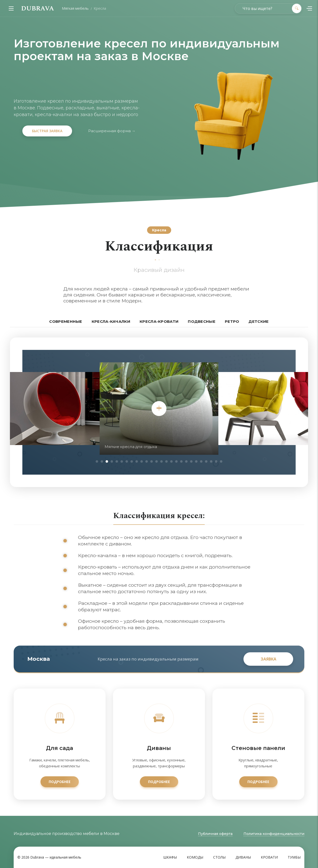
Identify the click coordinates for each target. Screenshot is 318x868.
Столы (219, 857)
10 (142, 461)
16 (171, 461)
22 (201, 461)
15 (166, 461)
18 (181, 461)
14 (161, 461)
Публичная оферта (215, 834)
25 (216, 461)
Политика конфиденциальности (274, 834)
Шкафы (170, 857)
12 (152, 461)
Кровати (269, 857)
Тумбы (294, 857)
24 (211, 461)
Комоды (195, 857)
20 (191, 461)
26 (221, 461)
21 (196, 461)
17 (176, 461)
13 (157, 461)
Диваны (243, 857)
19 (186, 461)
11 (147, 461)
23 (206, 461)
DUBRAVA (38, 8)
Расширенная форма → (112, 131)
